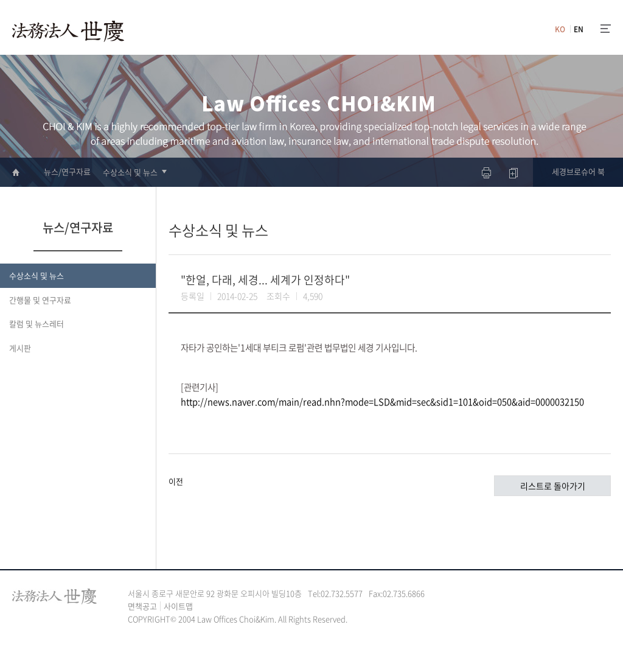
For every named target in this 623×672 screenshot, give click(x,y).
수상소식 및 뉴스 (130, 172)
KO (560, 29)
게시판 (20, 348)
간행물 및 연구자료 (40, 300)
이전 (176, 481)
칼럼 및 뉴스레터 (37, 324)
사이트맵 (178, 606)
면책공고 (142, 606)
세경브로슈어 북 (578, 171)
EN (579, 29)
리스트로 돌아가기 (553, 486)
